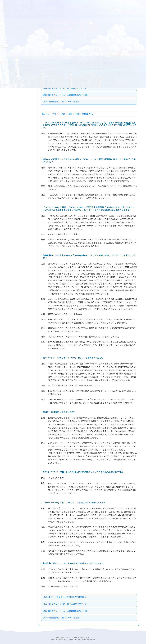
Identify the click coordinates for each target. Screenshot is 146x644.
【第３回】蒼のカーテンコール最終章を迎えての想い (65, 95)
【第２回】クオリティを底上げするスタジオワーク (64, 604)
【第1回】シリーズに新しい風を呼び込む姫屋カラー (65, 597)
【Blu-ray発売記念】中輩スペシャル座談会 (61, 102)
